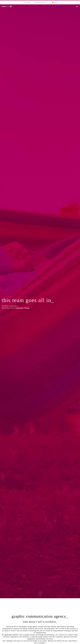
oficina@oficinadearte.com (41, 2)
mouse (40, 594)
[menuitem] (55, 2)
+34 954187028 (27, 2)
